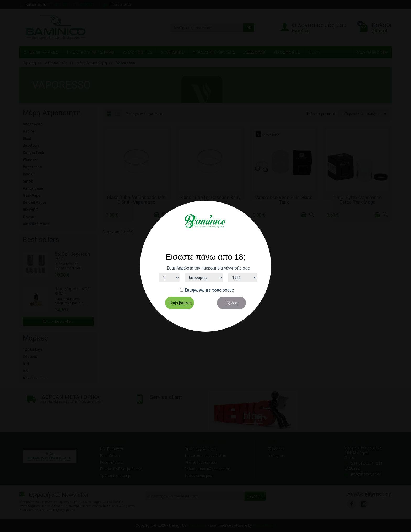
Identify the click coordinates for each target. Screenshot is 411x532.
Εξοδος (231, 303)
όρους (228, 290)
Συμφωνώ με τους (203, 290)
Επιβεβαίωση (180, 303)
